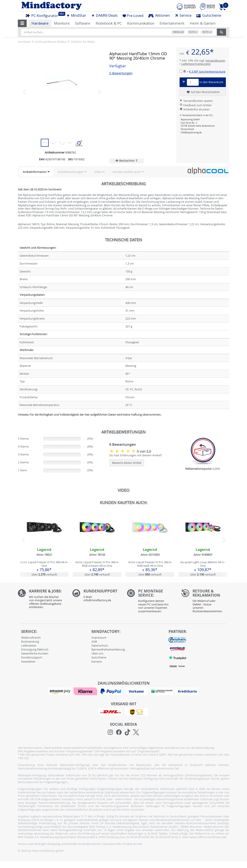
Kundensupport (32, 657)
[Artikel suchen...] (119, 32)
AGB (94, 641)
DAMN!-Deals (104, 15)
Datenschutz (100, 645)
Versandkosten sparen (196, 101)
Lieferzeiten (29, 645)
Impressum (99, 638)
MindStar (76, 15)
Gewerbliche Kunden (35, 653)
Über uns (97, 653)
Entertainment (172, 23)
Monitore (62, 23)
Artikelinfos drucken (195, 109)
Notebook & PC (109, 23)
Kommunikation (141, 23)
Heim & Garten (203, 23)
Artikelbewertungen (71, 172)
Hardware (40, 23)
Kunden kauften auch (127, 172)
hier (140, 844)
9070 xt (207, 32)
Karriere (97, 662)
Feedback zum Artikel (195, 105)
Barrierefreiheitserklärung (108, 649)
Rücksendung (30, 641)
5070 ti (193, 32)
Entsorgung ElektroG (35, 649)
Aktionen (159, 15)
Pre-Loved (133, 16)
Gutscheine (209, 15)
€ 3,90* (207, 71)
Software (83, 23)
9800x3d (178, 32)
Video (98, 172)
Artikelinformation (35, 172)
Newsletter (28, 662)
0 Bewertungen (121, 73)
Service (183, 15)
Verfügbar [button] (118, 66)
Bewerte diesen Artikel (127, 463)
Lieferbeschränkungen (196, 64)
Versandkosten (215, 60)
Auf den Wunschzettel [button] (203, 92)
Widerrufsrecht (31, 638)
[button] (22, 23)
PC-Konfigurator (43, 15)
